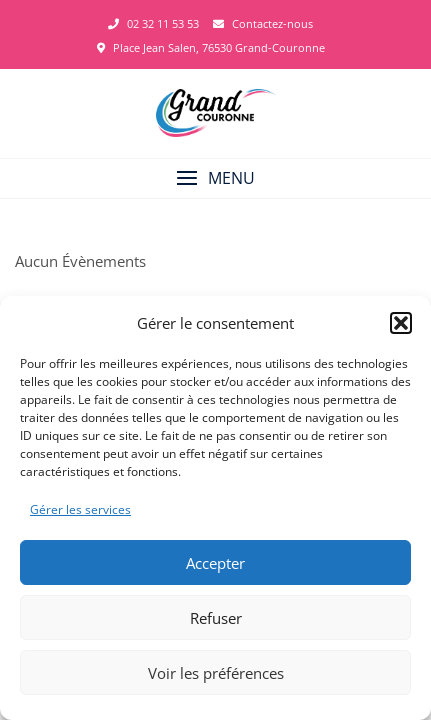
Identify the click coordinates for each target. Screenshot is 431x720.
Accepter (215, 563)
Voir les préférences (216, 673)
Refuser (216, 618)
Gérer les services (80, 509)
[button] (401, 323)
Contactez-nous (263, 23)
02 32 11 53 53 (153, 23)
